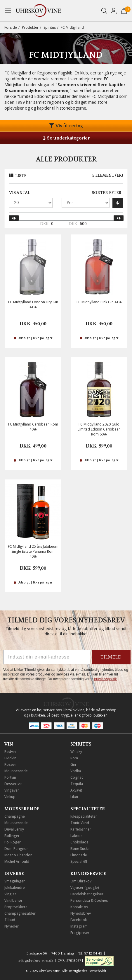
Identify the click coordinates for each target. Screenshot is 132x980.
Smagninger (15, 881)
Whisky (76, 752)
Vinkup (10, 797)
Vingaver (12, 790)
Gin (73, 764)
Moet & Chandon (18, 855)
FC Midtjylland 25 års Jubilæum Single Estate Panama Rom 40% (33, 551)
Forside (11, 27)
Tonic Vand (80, 823)
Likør (74, 797)
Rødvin (10, 752)
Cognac (77, 777)
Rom (74, 758)
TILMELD (111, 657)
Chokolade (79, 842)
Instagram (79, 926)
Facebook (79, 920)
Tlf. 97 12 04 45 (90, 953)
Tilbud (10, 920)
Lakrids (77, 836)
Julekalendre (15, 888)
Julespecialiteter (84, 816)
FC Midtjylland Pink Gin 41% (99, 302)
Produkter (30, 27)
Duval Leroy (14, 829)
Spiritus (50, 27)
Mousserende (16, 771)
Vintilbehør (13, 900)
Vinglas (11, 894)
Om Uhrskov (81, 881)
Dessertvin (13, 784)
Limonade (79, 855)
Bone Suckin (80, 849)
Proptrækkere (16, 907)
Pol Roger (13, 842)
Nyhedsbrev (81, 913)
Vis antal (20, 193)
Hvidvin (10, 758)
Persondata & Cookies (89, 900)
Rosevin (11, 764)
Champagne (15, 816)
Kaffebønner (81, 829)
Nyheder (12, 926)
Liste (21, 176)
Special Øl (79, 861)
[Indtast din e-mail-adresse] (47, 657)
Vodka (76, 771)
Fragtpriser (80, 933)
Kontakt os (79, 907)
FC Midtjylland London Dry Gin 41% (33, 304)
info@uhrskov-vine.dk (36, 961)
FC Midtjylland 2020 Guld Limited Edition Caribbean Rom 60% (99, 429)
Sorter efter (107, 193)
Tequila (77, 784)
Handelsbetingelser (87, 894)
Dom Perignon (16, 849)
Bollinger (12, 836)
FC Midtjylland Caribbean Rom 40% (33, 427)
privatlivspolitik (105, 679)
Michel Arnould (17, 861)
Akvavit (76, 790)
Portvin (10, 777)
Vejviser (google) (85, 888)
